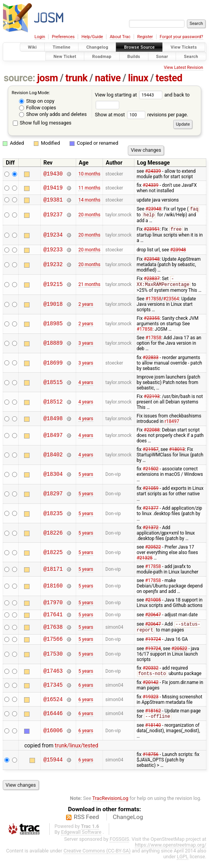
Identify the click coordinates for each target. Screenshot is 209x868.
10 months (90, 174)
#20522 (153, 551)
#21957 (151, 454)
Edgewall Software (81, 840)
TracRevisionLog (111, 806)
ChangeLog (128, 825)
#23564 (171, 303)
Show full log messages (42, 123)
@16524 (53, 707)
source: (20, 78)
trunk (76, 78)
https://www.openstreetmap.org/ (171, 853)
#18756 (151, 763)
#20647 (153, 619)
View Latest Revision (184, 68)
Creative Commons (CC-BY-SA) (97, 859)
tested (169, 78)
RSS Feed (86, 825)
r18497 (172, 426)
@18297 (53, 498)
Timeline (61, 47)
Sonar (162, 56)
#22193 (152, 401)
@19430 (53, 174)
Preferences (63, 37)
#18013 (177, 454)
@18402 (53, 459)
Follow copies (37, 108)
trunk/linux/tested (77, 754)
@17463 (53, 679)
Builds (134, 56)
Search (191, 56)
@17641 (53, 620)
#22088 (152, 434)
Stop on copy (37, 101)
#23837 (152, 283)
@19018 (53, 309)
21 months (90, 288)
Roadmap (102, 56)
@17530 (53, 662)
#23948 (153, 211)
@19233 (53, 253)
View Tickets (184, 47)
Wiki (32, 47)
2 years (86, 309)
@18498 (53, 423)
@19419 (53, 188)
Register (145, 37)
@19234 (53, 237)
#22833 (151, 362)
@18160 (53, 590)
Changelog (97, 47)
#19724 (153, 646)
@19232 (53, 268)
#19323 (151, 705)
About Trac (120, 37)
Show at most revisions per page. (141, 115)
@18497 (53, 440)
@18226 (53, 537)
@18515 (53, 387)
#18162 (153, 719)
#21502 (151, 473)
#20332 (151, 675)
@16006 (53, 739)
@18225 (53, 557)
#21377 (151, 512)
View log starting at (130, 95)
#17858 (153, 303)
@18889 (53, 348)
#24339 (153, 171)
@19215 (53, 288)
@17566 (53, 646)
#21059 (151, 493)
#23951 (152, 232)
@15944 (53, 768)
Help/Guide (92, 37)
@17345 (53, 693)
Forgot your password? (181, 37)
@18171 (53, 573)
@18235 (53, 518)
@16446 (53, 722)
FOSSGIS (119, 847)
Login (40, 37)
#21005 (153, 604)
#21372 (151, 532)
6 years (86, 693)
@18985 (53, 328)
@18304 (53, 479)
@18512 (53, 406)
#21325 (145, 562)
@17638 (53, 633)
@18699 (53, 367)
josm (47, 78)
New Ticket (65, 56)
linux (138, 78)
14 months (90, 200)
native (108, 78)
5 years (86, 479)
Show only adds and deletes (53, 114)
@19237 (53, 217)
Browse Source (139, 47)
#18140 (153, 733)
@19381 (53, 201)
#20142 (151, 690)
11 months (90, 188)
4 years (86, 387)
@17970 (53, 607)
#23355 (152, 323)
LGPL (183, 865)
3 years (86, 347)
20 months (90, 216)
